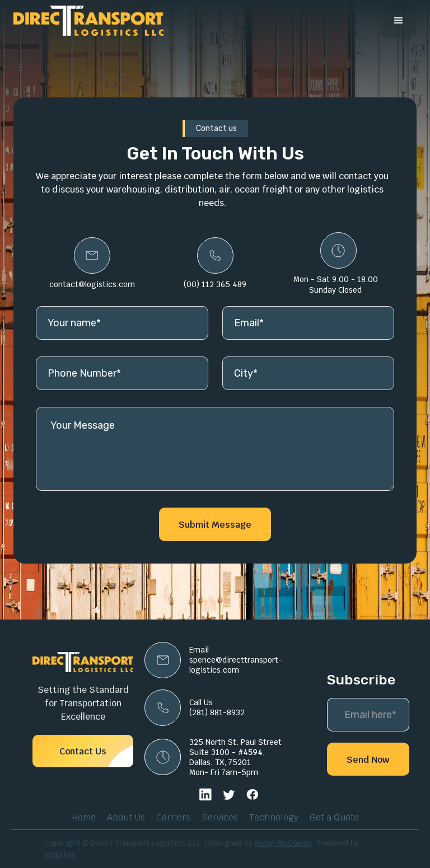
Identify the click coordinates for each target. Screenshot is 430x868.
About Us (126, 818)
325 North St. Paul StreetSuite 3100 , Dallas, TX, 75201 (235, 752)
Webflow (74, 854)
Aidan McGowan (277, 843)
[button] (399, 21)
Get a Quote (334, 818)
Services (220, 818)
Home (84, 818)
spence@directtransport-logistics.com (236, 665)
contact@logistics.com (92, 284)
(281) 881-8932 (217, 712)
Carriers (173, 818)
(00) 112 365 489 (215, 284)
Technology (274, 818)
